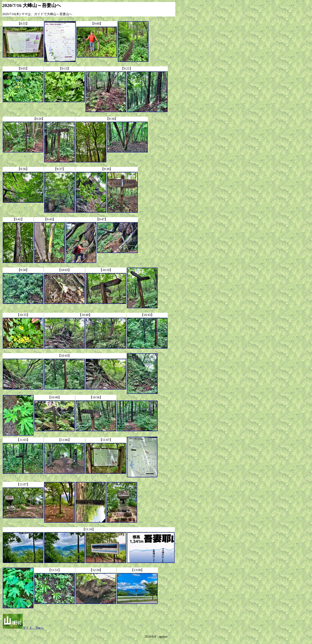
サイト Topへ (23, 628)
